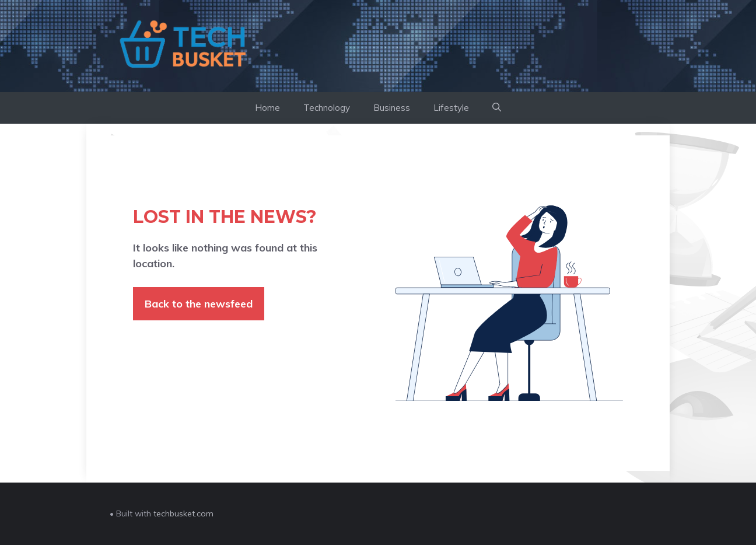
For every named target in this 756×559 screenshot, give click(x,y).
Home (267, 108)
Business (392, 108)
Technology (327, 108)
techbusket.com (183, 513)
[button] (497, 108)
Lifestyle (451, 108)
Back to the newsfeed (199, 304)
